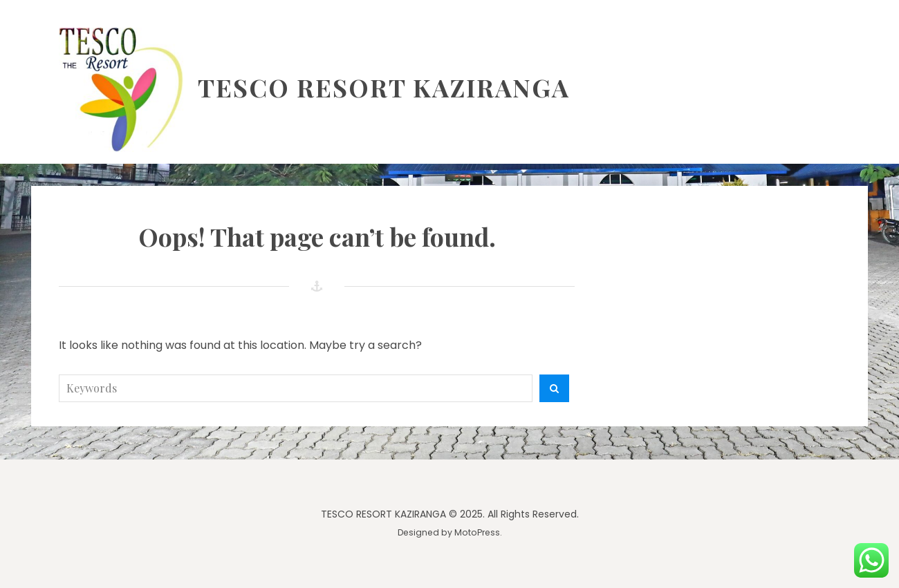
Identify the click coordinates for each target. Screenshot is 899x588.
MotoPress (477, 532)
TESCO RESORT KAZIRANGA (384, 87)
